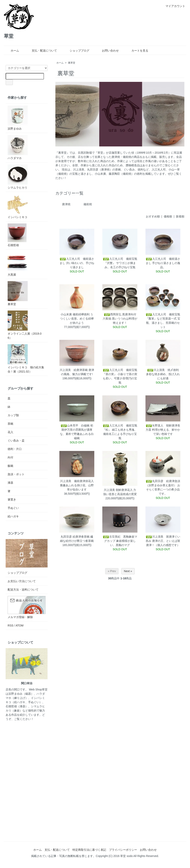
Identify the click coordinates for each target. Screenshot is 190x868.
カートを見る (137, 51)
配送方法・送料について (23, 590)
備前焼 (88, 204)
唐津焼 (66, 204)
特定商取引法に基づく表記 (89, 850)
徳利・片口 (15, 449)
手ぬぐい (13, 508)
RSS (11, 625)
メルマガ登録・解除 (20, 617)
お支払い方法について (22, 581)
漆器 (10, 483)
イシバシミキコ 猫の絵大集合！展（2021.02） (26, 359)
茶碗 (10, 424)
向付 (10, 457)
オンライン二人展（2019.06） (25, 325)
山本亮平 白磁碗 (75, 425)
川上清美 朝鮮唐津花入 (118, 490)
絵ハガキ (13, 516)
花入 (10, 432)
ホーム (12, 51)
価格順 (168, 216)
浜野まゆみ (18, 118)
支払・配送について (41, 51)
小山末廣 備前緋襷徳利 (75, 314)
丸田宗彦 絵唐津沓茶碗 (75, 537)
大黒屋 (18, 264)
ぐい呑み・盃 (16, 441)
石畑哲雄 (17, 235)
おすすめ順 (153, 216)
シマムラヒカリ (18, 177)
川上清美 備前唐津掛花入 (77, 481)
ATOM (20, 625)
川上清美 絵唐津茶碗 (74, 370)
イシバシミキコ (18, 206)
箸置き (12, 499)
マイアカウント (173, 6)
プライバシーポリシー (123, 850)
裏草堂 (72, 63)
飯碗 (10, 466)
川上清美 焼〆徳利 (163, 370)
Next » (128, 571)
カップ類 (13, 415)
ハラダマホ (18, 147)
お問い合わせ (107, 51)
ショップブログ (77, 51)
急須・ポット (16, 474)
